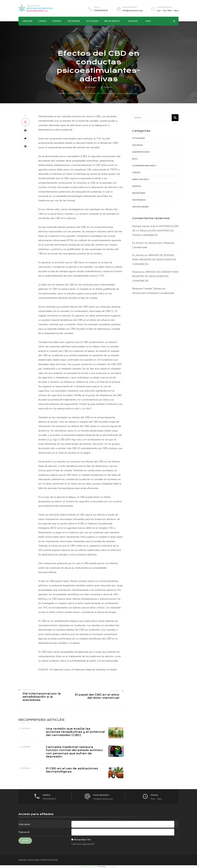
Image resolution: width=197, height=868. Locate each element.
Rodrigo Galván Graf (144, 226)
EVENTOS (57, 21)
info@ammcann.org (132, 11)
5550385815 (101, 11)
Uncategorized (140, 207)
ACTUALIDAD (92, 21)
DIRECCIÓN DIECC (141, 179)
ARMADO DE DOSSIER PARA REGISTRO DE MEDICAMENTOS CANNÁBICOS (154, 260)
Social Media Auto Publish (89, 867)
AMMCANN (27, 21)
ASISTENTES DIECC (141, 152)
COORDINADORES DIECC (144, 166)
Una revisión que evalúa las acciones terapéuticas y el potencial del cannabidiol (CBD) (75, 732)
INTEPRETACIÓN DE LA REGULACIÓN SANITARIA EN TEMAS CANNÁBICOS (155, 231)
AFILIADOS (133, 21)
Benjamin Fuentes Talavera (147, 289)
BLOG (148, 21)
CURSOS (42, 21)
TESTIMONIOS (74, 21)
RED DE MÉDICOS (112, 21)
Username (24, 824)
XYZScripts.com (112, 867)
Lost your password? (83, 844)
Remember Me (82, 840)
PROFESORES (139, 193)
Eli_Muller (92, 87)
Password (24, 832)
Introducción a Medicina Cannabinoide (153, 293)
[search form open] (174, 21)
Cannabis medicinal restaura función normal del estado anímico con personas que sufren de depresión (74, 752)
